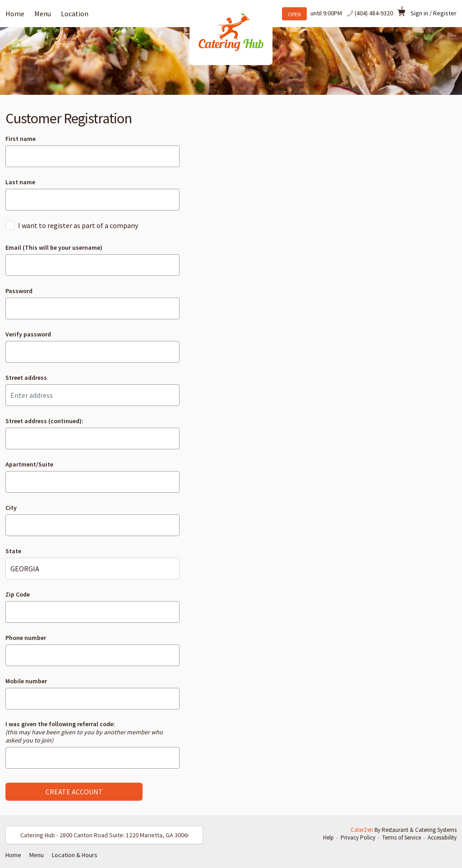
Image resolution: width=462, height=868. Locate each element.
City (11, 508)
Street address (26, 378)
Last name (20, 182)
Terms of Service (402, 838)
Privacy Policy (358, 838)
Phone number (26, 638)
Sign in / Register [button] (434, 13)
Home (15, 14)
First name (21, 139)
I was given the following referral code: (84, 732)
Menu (43, 14)
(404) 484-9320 (374, 13)
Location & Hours (75, 855)
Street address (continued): (44, 421)
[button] (104, 835)
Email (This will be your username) (54, 247)
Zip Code (18, 594)
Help (328, 838)
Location (75, 14)
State (13, 551)
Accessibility (442, 838)
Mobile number (26, 681)
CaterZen (362, 830)
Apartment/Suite (29, 464)
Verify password (28, 334)
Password (19, 291)
